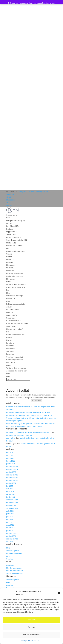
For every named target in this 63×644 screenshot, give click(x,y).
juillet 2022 (10, 514)
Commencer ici (12, 215)
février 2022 (11, 528)
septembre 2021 (12, 539)
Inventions (10, 260)
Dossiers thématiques (14, 553)
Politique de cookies (28, 641)
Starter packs (11, 243)
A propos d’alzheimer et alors (17, 287)
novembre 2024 (12, 481)
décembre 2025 (12, 467)
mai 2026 (10, 453)
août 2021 (10, 542)
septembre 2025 (12, 475)
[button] (59, 593)
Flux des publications (14, 568)
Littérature (10, 262)
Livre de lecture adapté (15, 246)
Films (8, 556)
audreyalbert (11, 438)
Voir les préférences (31, 635)
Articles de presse (13, 551)
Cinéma (9, 254)
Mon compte (11, 279)
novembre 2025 (12, 469)
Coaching (10, 559)
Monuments (11, 265)
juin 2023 (10, 486)
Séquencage (11, 234)
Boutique (9, 229)
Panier (9, 282)
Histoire (9, 257)
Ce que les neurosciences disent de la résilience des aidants (28, 412)
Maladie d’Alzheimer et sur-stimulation (20, 435)
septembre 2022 (12, 508)
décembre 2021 (12, 533)
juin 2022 (10, 517)
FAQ (8, 290)
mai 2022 (10, 519)
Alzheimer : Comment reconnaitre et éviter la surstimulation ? (28, 432)
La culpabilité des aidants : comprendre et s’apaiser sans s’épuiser (30, 415)
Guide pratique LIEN (14, 237)
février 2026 (11, 461)
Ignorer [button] (52, 3)
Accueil (9, 223)
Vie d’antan (10, 268)
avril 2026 (10, 455)
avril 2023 (10, 489)
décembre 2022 (12, 500)
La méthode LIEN (13, 226)
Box (8, 248)
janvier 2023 (11, 497)
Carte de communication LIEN (17, 240)
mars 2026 (10, 458)
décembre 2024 (12, 478)
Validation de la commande (16, 285)
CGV (39, 641)
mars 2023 (10, 492)
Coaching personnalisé (15, 273)
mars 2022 (10, 525)
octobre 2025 (11, 472)
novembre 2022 (12, 503)
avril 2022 (10, 522)
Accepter (31, 620)
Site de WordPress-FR (14, 574)
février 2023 (11, 494)
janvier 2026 (11, 464)
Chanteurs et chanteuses (15, 251)
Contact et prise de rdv (14, 276)
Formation (10, 271)
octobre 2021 (11, 536)
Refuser (31, 627)
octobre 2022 (11, 505)
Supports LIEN (12, 232)
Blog (8, 293)
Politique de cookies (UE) (15, 221)
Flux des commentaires (15, 571)
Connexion (10, 565)
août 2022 (10, 511)
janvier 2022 (11, 531)
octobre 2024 (11, 483)
